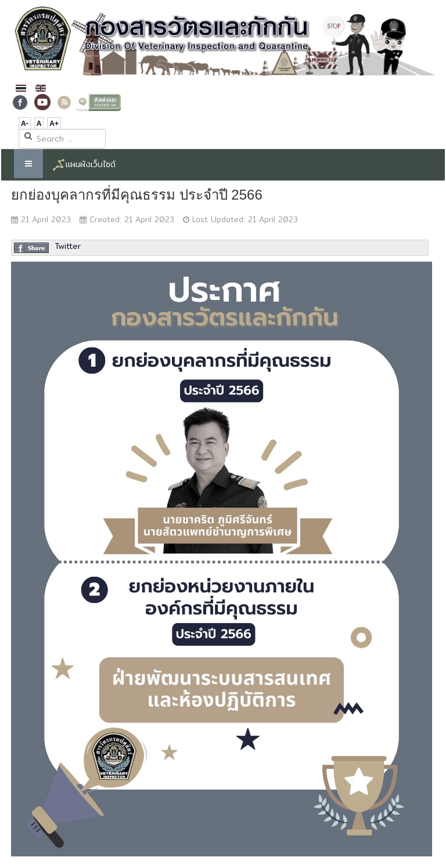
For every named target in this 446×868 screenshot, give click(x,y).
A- (25, 124)
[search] (62, 139)
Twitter (68, 246)
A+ (54, 124)
